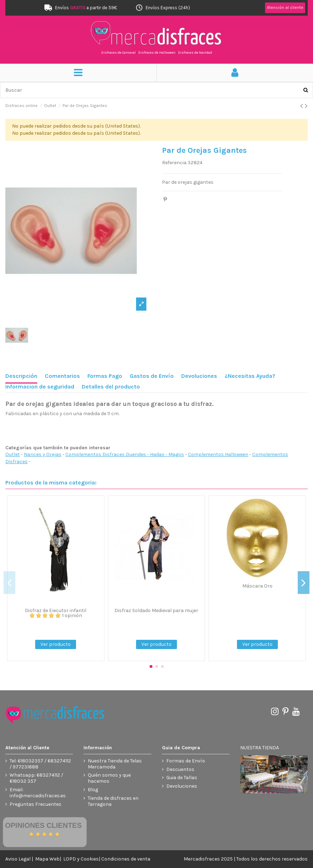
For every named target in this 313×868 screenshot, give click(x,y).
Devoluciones (199, 376)
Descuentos (180, 770)
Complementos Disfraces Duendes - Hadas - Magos (125, 454)
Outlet (13, 454)
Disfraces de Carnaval (118, 53)
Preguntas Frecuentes (36, 804)
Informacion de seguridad (40, 387)
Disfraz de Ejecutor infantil (56, 610)
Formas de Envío (186, 761)
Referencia (174, 163)
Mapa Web (47, 859)
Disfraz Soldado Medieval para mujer (156, 610)
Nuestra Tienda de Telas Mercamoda (115, 764)
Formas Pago (105, 376)
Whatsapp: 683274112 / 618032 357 (36, 778)
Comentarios (62, 376)
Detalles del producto (111, 387)
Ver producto (56, 644)
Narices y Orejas (43, 454)
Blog (93, 790)
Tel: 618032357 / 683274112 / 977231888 (40, 764)
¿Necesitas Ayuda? (250, 376)
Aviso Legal (18, 859)
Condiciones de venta (126, 859)
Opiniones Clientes (43, 825)
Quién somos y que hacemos (109, 778)
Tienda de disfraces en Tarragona (113, 801)
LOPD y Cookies (81, 859)
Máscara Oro (257, 586)
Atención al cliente (285, 7)
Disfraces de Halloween (157, 53)
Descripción (21, 376)
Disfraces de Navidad (195, 53)
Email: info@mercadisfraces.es (38, 793)
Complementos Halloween (218, 454)
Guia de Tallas (182, 778)
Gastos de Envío (152, 376)
